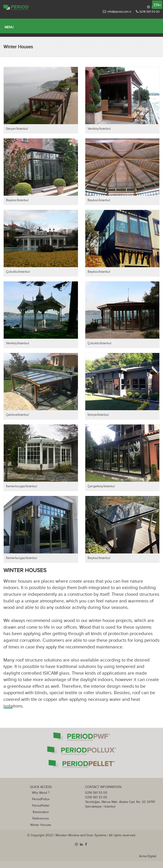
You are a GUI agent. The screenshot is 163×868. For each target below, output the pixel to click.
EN (157, 5)
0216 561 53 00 (149, 12)
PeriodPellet (41, 806)
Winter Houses (41, 825)
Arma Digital (148, 856)
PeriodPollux (41, 799)
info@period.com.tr (119, 12)
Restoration (41, 812)
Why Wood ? (41, 793)
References (41, 819)
